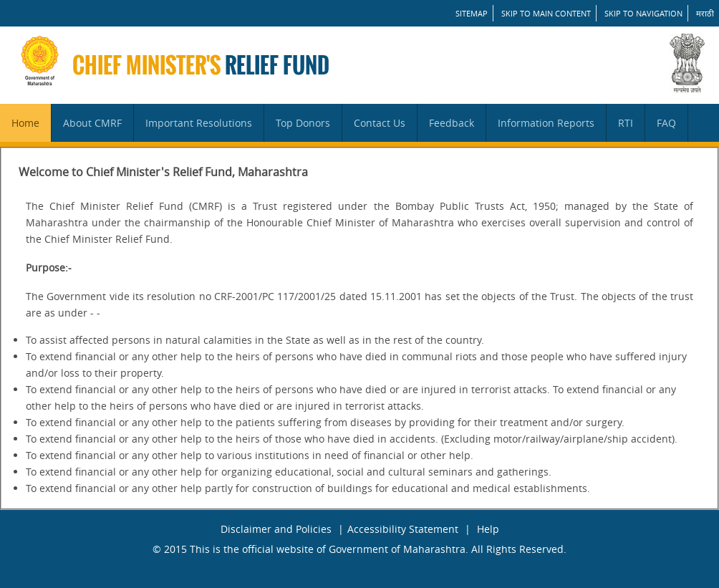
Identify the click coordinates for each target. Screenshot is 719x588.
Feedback (452, 123)
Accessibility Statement (403, 529)
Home (25, 123)
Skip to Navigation (643, 13)
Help (488, 529)
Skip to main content (546, 13)
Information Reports (546, 123)
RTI (626, 123)
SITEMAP (472, 13)
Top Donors (303, 123)
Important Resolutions (199, 123)
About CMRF (92, 123)
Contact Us (380, 123)
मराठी (705, 13)
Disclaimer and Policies (276, 529)
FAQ (666, 123)
